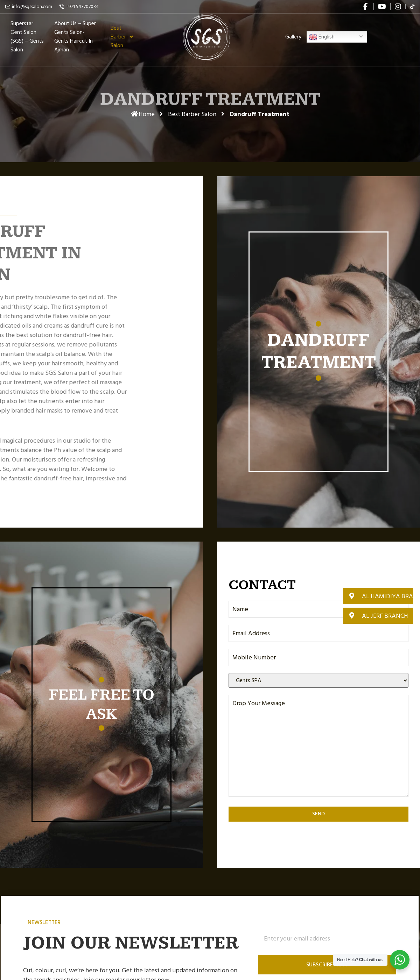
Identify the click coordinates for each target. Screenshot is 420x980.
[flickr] (412, 7)
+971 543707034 (82, 7)
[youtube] (382, 7)
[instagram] (398, 7)
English (322, 40)
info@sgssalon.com (32, 7)
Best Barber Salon (192, 114)
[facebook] (366, 7)
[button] (378, 596)
